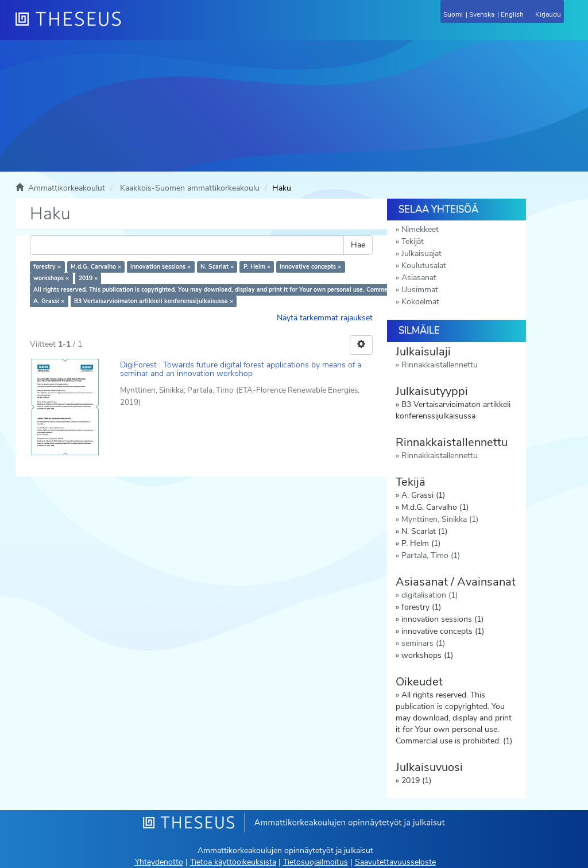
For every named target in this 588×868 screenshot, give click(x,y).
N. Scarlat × (217, 267)
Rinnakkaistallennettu (440, 365)
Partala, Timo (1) (431, 555)
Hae (358, 245)
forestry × (47, 267)
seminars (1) (423, 643)
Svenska (482, 14)
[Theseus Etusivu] (130, 26)
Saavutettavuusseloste (395, 862)
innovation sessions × (160, 267)
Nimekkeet (420, 229)
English (512, 14)
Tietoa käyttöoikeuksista (233, 862)
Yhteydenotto (159, 862)
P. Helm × (257, 267)
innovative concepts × (310, 267)
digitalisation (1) (430, 595)
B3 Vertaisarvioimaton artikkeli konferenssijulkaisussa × (154, 301)
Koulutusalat (424, 266)
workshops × (51, 278)
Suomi (453, 14)
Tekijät (413, 241)
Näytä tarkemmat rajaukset (325, 318)
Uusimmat (420, 290)
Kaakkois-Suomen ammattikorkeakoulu (190, 188)
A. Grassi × (49, 301)
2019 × (88, 278)
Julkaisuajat (421, 253)
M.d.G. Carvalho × (96, 267)
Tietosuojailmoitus (316, 862)
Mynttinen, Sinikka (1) (440, 519)
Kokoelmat (420, 302)
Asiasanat (419, 278)
